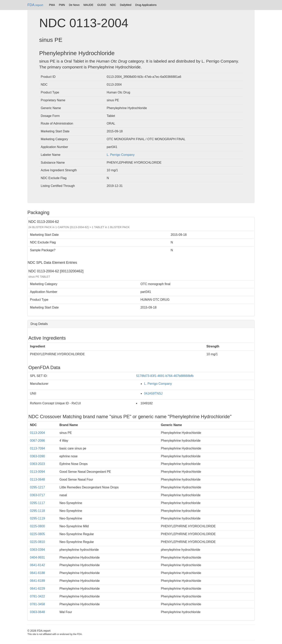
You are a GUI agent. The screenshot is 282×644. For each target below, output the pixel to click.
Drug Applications (146, 5)
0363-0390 (38, 456)
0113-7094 (38, 448)
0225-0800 (38, 526)
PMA (52, 5)
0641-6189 (38, 581)
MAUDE (88, 5)
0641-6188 (38, 573)
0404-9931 (38, 557)
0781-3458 (38, 604)
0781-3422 (38, 596)
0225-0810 (38, 542)
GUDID (102, 5)
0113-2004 (38, 433)
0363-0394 (38, 550)
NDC (113, 5)
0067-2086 (38, 441)
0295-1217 (38, 487)
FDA (35, 5)
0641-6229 (38, 589)
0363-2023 (38, 464)
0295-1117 (38, 503)
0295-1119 (38, 518)
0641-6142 (38, 565)
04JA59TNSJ (153, 393)
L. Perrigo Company (121, 155)
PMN (62, 5)
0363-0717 (38, 495)
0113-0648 (38, 479)
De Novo (74, 5)
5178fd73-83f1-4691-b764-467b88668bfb (165, 376)
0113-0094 (38, 472)
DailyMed (126, 5)
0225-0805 (38, 534)
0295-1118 (38, 511)
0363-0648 (38, 612)
